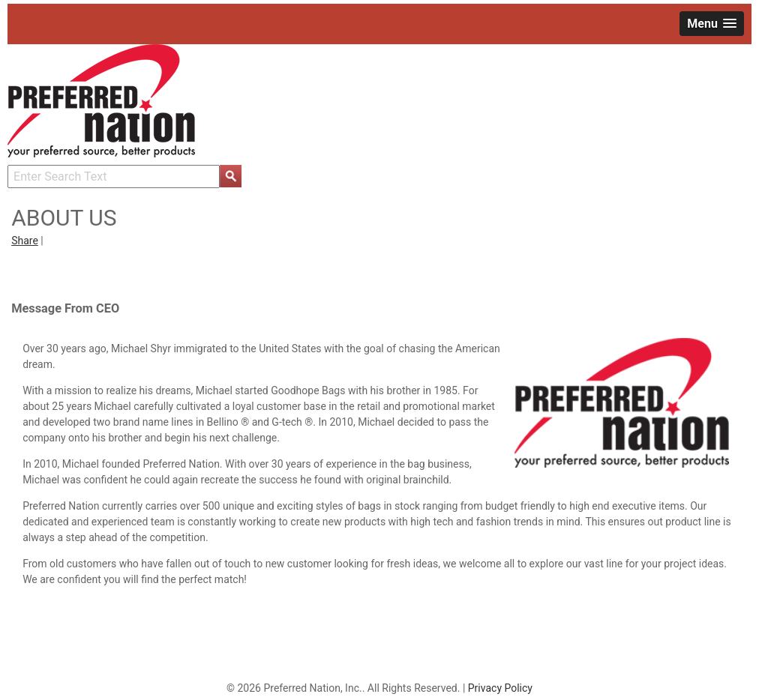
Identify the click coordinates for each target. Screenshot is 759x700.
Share (25, 241)
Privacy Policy (500, 688)
